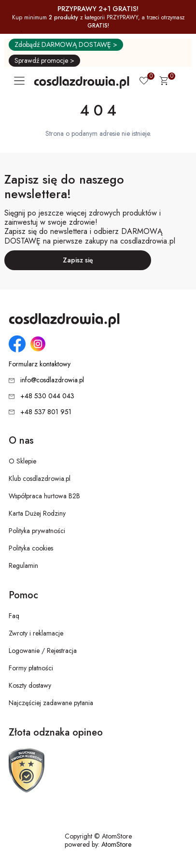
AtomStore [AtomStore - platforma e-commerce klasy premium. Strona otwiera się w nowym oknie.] (116, 844)
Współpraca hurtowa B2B (44, 496)
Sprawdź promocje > (44, 60)
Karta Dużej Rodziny (37, 513)
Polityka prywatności (37, 531)
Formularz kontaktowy (40, 364)
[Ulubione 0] (144, 82)
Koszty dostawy (30, 685)
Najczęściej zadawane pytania (51, 703)
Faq (14, 616)
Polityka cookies (31, 548)
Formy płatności (31, 668)
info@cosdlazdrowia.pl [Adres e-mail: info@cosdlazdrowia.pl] (52, 380)
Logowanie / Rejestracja (43, 651)
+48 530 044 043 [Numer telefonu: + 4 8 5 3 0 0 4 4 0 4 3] (47, 396)
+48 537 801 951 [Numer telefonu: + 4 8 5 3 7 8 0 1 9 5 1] (46, 412)
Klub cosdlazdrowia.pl (40, 478)
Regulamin (23, 565)
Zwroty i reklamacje (36, 633)
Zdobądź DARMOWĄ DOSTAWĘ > (66, 44)
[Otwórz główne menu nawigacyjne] (21, 81)
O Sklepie (22, 461)
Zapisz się (78, 260)
